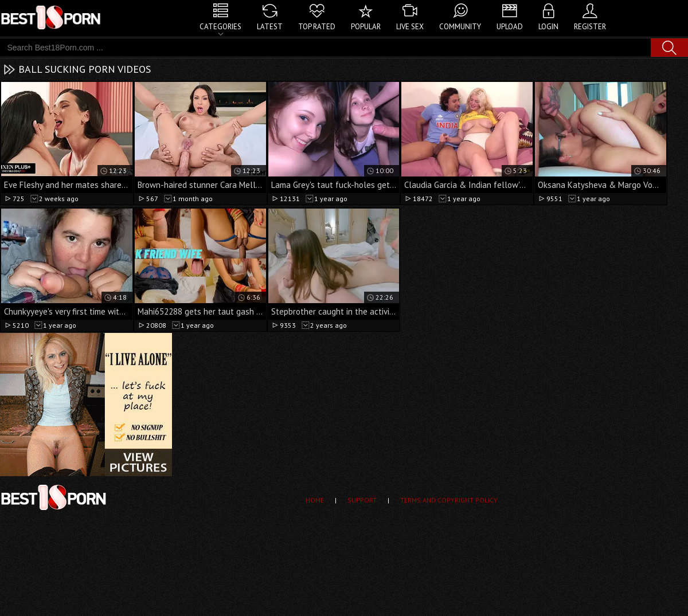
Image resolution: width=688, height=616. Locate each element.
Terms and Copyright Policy (449, 500)
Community (460, 27)
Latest (270, 27)
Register (590, 27)
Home (315, 500)
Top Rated (317, 27)
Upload (510, 27)
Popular (366, 27)
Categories (220, 27)
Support (362, 500)
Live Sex (410, 27)
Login (548, 27)
